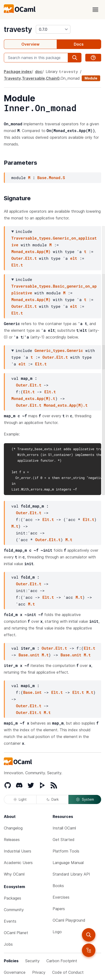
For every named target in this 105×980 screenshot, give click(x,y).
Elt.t (17, 265)
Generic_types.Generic (59, 350)
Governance (15, 972)
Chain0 (53, 78)
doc (39, 72)
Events (10, 921)
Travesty (12, 78)
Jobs (8, 944)
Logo (57, 932)
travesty (18, 29)
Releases (12, 840)
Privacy (39, 972)
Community (14, 910)
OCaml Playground (69, 920)
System (85, 799)
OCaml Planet (16, 933)
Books (58, 886)
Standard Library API (71, 874)
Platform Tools (66, 851)
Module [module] (91, 78)
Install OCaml (64, 828)
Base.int (32, 692)
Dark (53, 799)
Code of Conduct (68, 972)
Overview (30, 44)
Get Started (64, 840)
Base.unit (29, 655)
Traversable (33, 78)
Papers (59, 909)
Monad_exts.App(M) (31, 251)
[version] (53, 29)
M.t (15, 526)
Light (20, 799)
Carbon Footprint (62, 961)
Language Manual (68, 863)
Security (32, 961)
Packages (12, 898)
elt (74, 258)
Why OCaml (14, 874)
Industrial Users (18, 851)
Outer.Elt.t (24, 258)
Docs (79, 44)
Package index (18, 72)
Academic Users (18, 863)
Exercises (61, 897)
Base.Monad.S (51, 178)
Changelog (13, 828)
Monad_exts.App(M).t (33, 398)
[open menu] (95, 10)
